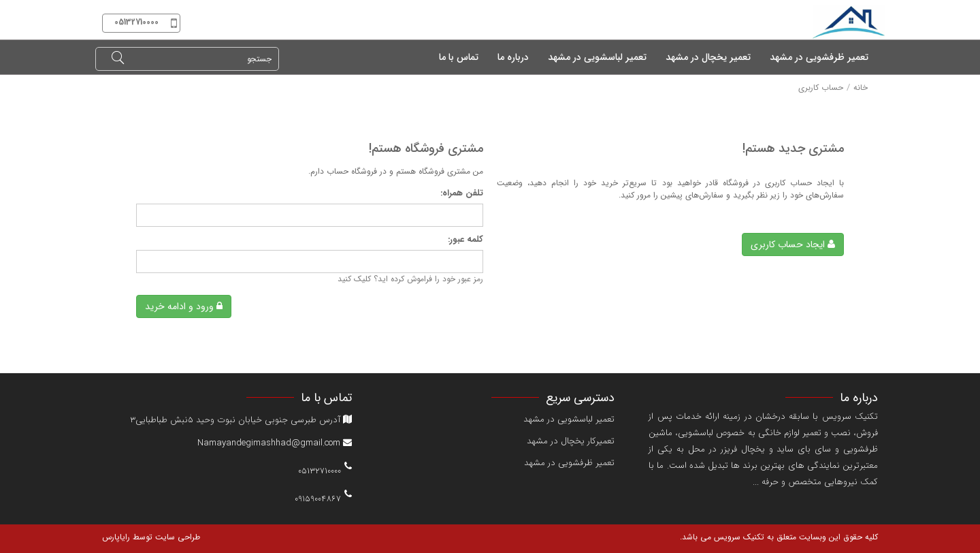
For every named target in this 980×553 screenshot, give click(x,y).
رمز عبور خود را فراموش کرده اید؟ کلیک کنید (410, 279)
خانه (861, 88)
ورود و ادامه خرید (184, 306)
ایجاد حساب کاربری (793, 244)
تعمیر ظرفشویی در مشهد (569, 463)
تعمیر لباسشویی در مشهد (569, 419)
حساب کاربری (821, 88)
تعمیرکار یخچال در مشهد (571, 441)
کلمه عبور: (465, 240)
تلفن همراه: (462, 194)
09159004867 (318, 497)
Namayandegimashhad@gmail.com (275, 443)
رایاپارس (116, 537)
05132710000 (320, 470)
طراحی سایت (176, 537)
